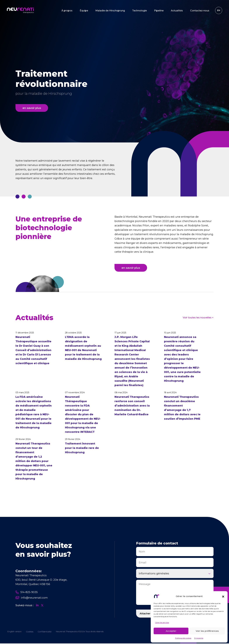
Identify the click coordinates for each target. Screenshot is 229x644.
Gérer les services (162, 622)
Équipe (83, 11)
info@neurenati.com (32, 598)
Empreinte (199, 638)
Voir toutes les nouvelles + (198, 318)
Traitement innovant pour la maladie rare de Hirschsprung (82, 448)
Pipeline (158, 11)
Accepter (171, 631)
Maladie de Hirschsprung (109, 11)
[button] (223, 596)
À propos (66, 11)
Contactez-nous (199, 11)
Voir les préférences (207, 631)
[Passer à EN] (218, 11)
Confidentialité (45, 632)
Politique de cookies (183, 638)
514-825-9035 (27, 593)
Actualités (176, 11)
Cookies (30, 632)
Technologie (139, 11)
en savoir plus (32, 108)
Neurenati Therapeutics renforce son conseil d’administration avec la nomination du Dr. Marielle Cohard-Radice (132, 406)
